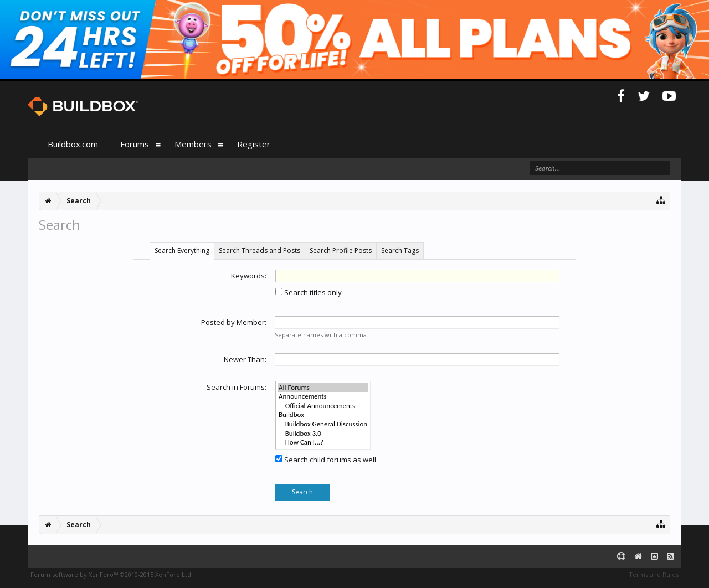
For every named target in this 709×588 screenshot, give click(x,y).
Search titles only (309, 292)
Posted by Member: (234, 322)
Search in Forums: (237, 387)
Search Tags (400, 251)
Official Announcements (323, 406)
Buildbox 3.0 (323, 434)
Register (254, 144)
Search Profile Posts (341, 251)
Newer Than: (245, 359)
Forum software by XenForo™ (112, 574)
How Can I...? (323, 443)
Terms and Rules (654, 574)
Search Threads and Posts (260, 251)
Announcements (323, 397)
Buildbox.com (73, 144)
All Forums (323, 388)
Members (193, 144)
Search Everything (182, 251)
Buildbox (323, 415)
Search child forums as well (326, 460)
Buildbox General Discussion (323, 424)
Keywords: (249, 276)
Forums (135, 144)
